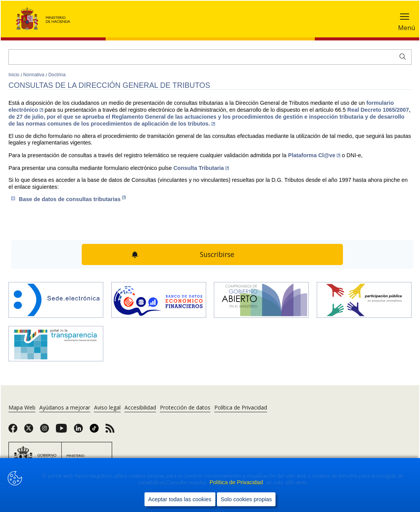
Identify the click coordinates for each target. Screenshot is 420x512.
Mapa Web (22, 407)
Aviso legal (107, 407)
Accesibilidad (140, 407)
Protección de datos (185, 407)
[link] (13, 431)
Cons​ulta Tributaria (201, 168)
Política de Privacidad (237, 482)
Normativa (34, 75)
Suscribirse (217, 254)
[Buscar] (210, 57)
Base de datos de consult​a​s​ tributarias (72, 199)
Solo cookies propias (246, 499)
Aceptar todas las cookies (180, 499)
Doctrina (57, 75)
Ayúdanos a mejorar (65, 407)
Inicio (14, 75)
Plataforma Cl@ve (314, 155)
